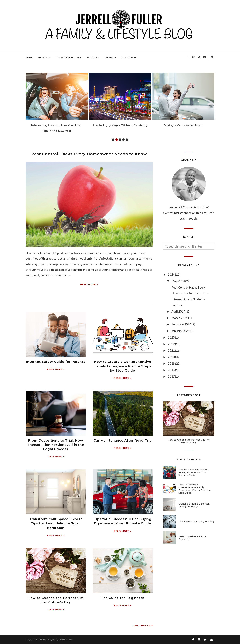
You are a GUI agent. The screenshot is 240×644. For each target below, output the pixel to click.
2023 (171, 337)
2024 (171, 274)
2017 (171, 376)
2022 (171, 344)
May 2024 (178, 281)
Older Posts (141, 626)
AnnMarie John (65, 639)
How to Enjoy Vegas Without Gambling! (120, 125)
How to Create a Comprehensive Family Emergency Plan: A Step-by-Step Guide (123, 366)
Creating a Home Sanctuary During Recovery (194, 505)
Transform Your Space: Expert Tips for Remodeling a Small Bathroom (56, 523)
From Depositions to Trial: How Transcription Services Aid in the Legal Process (56, 445)
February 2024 (181, 324)
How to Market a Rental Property (192, 538)
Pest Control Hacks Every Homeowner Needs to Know (89, 154)
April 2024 (178, 311)
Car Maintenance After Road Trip (123, 441)
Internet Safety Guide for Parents (56, 362)
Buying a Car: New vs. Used (183, 125)
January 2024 (181, 331)
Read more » (89, 284)
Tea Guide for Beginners (123, 598)
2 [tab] (117, 140)
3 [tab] (120, 140)
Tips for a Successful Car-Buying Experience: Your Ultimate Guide (193, 472)
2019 (171, 363)
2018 (171, 370)
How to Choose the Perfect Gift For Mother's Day (189, 441)
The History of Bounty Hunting (196, 521)
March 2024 (180, 318)
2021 (171, 350)
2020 (171, 357)
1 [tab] (113, 140)
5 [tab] (127, 140)
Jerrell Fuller (40, 639)
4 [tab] (123, 140)
